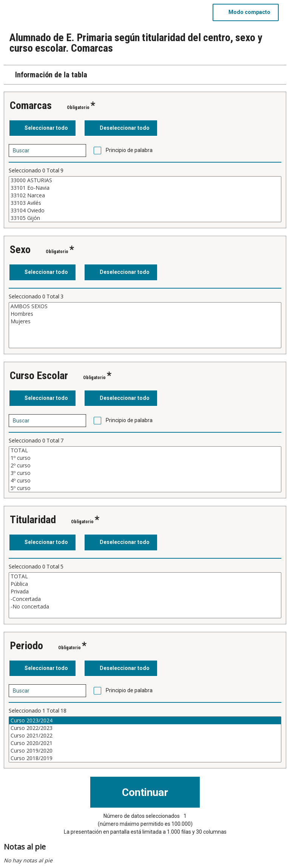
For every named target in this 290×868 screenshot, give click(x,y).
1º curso (145, 458)
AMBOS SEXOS (145, 306)
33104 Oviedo (145, 210)
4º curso (145, 481)
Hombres (145, 314)
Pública (145, 584)
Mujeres (145, 321)
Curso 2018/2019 (145, 758)
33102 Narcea (145, 195)
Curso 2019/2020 (145, 751)
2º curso (145, 465)
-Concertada (145, 599)
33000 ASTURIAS (145, 180)
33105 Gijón (145, 218)
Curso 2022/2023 (145, 728)
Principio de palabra (129, 150)
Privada (145, 591)
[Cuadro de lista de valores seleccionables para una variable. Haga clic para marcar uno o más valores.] (145, 199)
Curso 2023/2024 (145, 721)
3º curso (145, 473)
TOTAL (145, 450)
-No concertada (145, 607)
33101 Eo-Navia (145, 188)
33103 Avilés (145, 203)
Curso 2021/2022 (145, 736)
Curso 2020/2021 (145, 743)
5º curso (145, 488)
